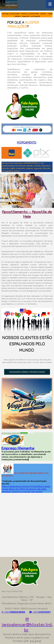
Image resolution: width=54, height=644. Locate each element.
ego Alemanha (22, 448)
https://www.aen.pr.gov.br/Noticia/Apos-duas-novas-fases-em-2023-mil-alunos (26, 488)
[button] (27, 372)
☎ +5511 (40, 612)
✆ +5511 (13, 612)
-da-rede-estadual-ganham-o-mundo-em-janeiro (24, 490)
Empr (6, 448)
